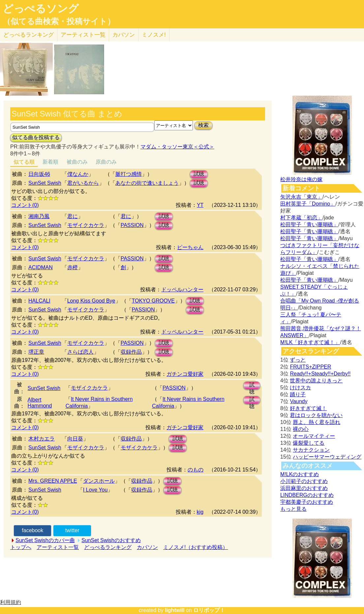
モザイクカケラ (86, 225)
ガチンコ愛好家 (185, 374)
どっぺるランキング (108, 547)
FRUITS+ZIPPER (310, 367)
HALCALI (39, 301)
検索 (203, 125)
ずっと (298, 360)
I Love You (95, 490)
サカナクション (311, 450)
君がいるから (83, 183)
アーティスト (83, 35)
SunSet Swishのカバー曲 (45, 540)
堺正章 (36, 352)
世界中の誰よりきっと (316, 381)
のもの (196, 470)
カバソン (124, 35)
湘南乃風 (39, 216)
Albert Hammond (40, 403)
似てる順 (24, 162)
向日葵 (75, 439)
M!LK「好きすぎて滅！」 (310, 342)
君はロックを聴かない (316, 415)
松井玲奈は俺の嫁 (301, 179)
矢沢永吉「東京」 (301, 197)
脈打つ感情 (129, 174)
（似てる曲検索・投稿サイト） (59, 21)
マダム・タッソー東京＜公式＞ (177, 147)
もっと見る (293, 509)
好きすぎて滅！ (308, 408)
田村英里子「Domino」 (308, 204)
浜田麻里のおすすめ (304, 488)
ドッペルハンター (182, 290)
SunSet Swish (45, 183)
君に (73, 216)
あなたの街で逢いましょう (147, 183)
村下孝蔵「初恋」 (301, 218)
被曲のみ (77, 162)
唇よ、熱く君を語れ (317, 422)
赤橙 (73, 267)
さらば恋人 (80, 352)
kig (200, 512)
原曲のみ (106, 162)
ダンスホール (99, 481)
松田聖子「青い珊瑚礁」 (309, 225)
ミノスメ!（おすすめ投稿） (196, 547)
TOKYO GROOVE (153, 301)
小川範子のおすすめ (304, 481)
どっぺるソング (41, 9)
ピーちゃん (190, 247)
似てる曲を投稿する (36, 137)
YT (200, 205)
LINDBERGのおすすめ (307, 495)
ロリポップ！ (209, 610)
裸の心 (301, 429)
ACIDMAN (41, 267)
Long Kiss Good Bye (91, 301)
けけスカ (300, 388)
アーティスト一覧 (58, 547)
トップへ (21, 547)
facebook (32, 530)
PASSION (132, 225)
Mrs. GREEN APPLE (53, 481)
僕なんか (78, 174)
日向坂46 (39, 174)
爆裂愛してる (309, 443)
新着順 (50, 162)
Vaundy (299, 401)
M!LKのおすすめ (300, 474)
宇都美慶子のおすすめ (307, 502)
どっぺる (29, 35)
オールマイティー (314, 436)
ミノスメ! (154, 35)
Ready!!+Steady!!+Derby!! (320, 374)
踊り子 (298, 394)
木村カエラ (42, 439)
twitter (72, 530)
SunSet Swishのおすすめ (111, 540)
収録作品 (131, 352)
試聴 (199, 174)
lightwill (175, 610)
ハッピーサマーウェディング (327, 457)
